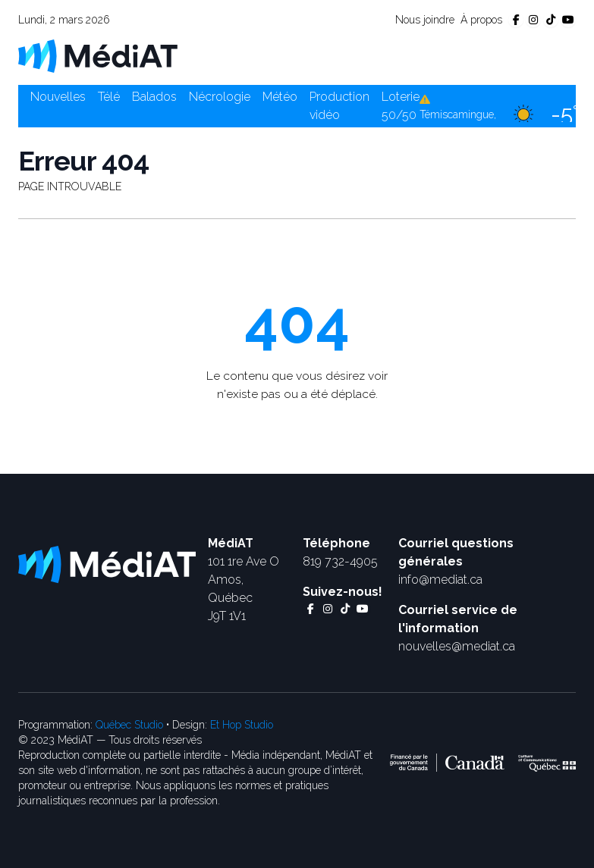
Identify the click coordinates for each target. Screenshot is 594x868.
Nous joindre (425, 20)
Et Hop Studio (242, 725)
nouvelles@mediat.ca (457, 646)
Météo (280, 97)
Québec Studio (129, 725)
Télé (109, 97)
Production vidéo (339, 106)
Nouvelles (58, 97)
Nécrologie (220, 97)
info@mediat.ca (440, 580)
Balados (154, 97)
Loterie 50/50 (401, 106)
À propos (481, 20)
